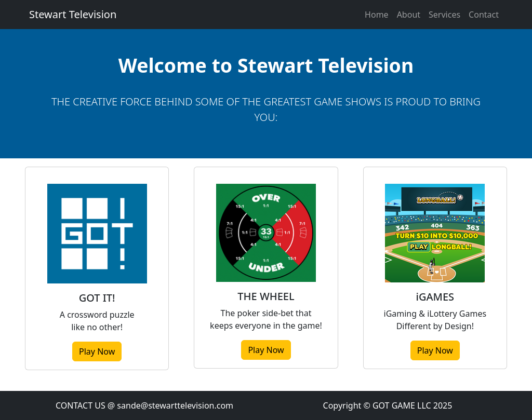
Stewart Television (73, 14)
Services (444, 15)
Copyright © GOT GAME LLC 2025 (388, 405)
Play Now (97, 351)
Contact (484, 15)
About (409, 15)
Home (377, 15)
